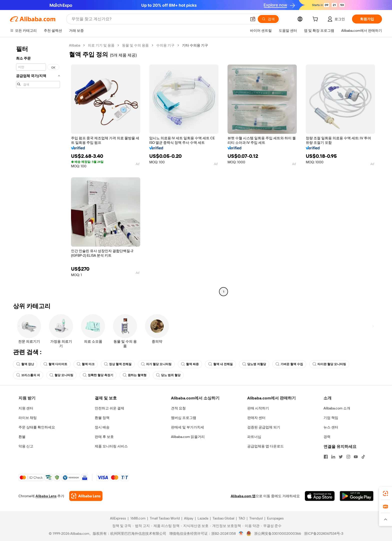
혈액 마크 (86, 364)
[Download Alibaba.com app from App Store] (320, 496)
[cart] (316, 20)
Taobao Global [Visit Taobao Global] (223, 518)
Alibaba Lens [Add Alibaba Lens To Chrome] (46, 496)
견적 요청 (178, 408)
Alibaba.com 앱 (243, 496)
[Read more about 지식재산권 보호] (195, 526)
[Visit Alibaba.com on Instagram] (348, 457)
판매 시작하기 (258, 408)
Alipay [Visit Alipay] (189, 518)
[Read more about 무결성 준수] (271, 526)
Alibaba (75, 45)
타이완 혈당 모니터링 (329, 364)
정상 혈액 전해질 (118, 364)
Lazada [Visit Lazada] (203, 518)
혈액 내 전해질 (220, 364)
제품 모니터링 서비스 (111, 446)
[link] (385, 493)
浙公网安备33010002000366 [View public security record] (278, 533)
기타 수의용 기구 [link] (195, 45)
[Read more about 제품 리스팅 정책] (165, 526)
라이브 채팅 (28, 418)
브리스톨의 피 (28, 375)
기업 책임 (331, 418)
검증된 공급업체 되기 (264, 427)
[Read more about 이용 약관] (251, 526)
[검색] (268, 19)
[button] (253, 19)
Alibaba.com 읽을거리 (188, 437)
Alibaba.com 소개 (337, 408)
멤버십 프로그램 (184, 418)
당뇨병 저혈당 (254, 364)
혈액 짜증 (190, 364)
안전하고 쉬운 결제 (109, 408)
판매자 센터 (256, 418)
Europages (275, 518)
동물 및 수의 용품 (135, 45)
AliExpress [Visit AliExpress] (118, 518)
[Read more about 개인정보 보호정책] (225, 526)
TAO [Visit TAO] (242, 518)
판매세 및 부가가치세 (187, 427)
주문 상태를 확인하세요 (37, 427)
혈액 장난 (25, 364)
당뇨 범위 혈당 (168, 375)
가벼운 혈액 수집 (289, 364)
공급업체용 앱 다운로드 (265, 446)
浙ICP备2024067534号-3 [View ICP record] (324, 533)
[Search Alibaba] (159, 19)
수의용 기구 (165, 45)
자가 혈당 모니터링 (156, 364)
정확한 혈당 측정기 (98, 375)
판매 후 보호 (104, 437)
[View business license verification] (241, 533)
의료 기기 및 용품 (101, 45)
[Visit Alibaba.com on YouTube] (356, 457)
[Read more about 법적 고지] (141, 526)
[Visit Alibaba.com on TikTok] (363, 457)
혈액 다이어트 (55, 364)
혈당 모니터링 (61, 375)
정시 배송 (102, 427)
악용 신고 (26, 446)
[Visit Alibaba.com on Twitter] (341, 457)
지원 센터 (26, 408)
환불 (22, 437)
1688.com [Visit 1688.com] (138, 518)
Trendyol (256, 518)
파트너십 (254, 437)
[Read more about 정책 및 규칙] (121, 526)
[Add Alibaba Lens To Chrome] (86, 496)
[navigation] (38, 169)
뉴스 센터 (331, 427)
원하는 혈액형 (135, 375)
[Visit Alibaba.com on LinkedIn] (333, 457)
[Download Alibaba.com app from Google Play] (357, 496)
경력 (327, 437)
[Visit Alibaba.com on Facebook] (326, 457)
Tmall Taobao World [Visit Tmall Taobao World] (165, 518)
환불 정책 (102, 418)
